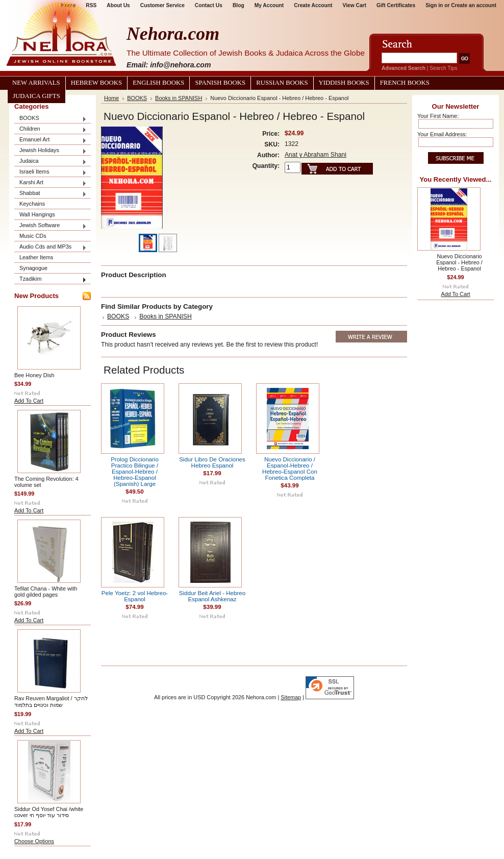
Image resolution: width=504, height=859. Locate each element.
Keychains (32, 204)
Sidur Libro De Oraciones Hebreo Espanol (212, 462)
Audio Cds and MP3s (51, 247)
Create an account (474, 5)
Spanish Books (220, 83)
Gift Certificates (396, 5)
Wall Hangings (37, 214)
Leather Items (36, 257)
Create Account (313, 5)
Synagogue (33, 268)
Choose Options (34, 841)
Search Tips (443, 68)
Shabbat (51, 194)
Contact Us (209, 5)
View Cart (355, 5)
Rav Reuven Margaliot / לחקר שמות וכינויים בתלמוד (51, 702)
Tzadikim (51, 279)
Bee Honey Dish (34, 375)
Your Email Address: (442, 134)
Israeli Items (51, 172)
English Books (158, 83)
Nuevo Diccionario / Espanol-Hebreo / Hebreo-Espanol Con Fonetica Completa (290, 469)
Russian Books (282, 83)
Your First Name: (438, 116)
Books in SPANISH (179, 98)
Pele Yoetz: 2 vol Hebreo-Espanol (135, 596)
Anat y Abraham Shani (316, 155)
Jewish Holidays (51, 151)
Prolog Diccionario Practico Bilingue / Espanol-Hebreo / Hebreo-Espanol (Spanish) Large (135, 472)
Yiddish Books (344, 83)
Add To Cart (29, 401)
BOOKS (51, 119)
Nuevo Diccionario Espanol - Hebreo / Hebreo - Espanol (459, 262)
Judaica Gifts (36, 96)
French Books (405, 83)
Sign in (434, 5)
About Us (118, 5)
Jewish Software (51, 226)
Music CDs (33, 236)
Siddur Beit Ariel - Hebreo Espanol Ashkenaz (212, 596)
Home (111, 98)
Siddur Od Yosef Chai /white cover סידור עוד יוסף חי (49, 812)
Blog (238, 5)
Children (51, 129)
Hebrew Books (96, 83)
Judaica (51, 162)
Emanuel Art (51, 140)
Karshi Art (51, 183)
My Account (269, 5)
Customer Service (162, 5)
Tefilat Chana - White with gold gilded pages (46, 592)
